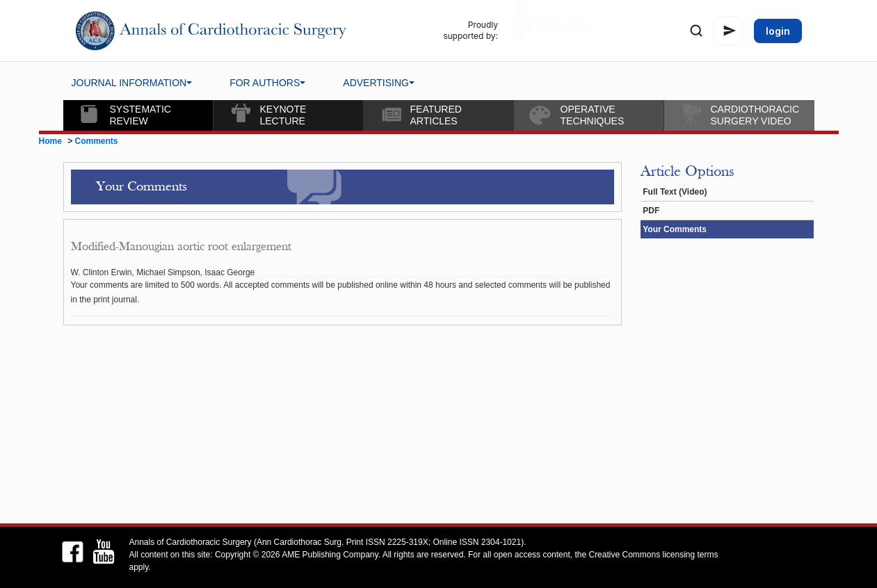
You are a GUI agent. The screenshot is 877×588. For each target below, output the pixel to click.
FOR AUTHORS (267, 83)
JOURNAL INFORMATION (132, 83)
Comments (97, 141)
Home (50, 141)
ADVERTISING (379, 83)
